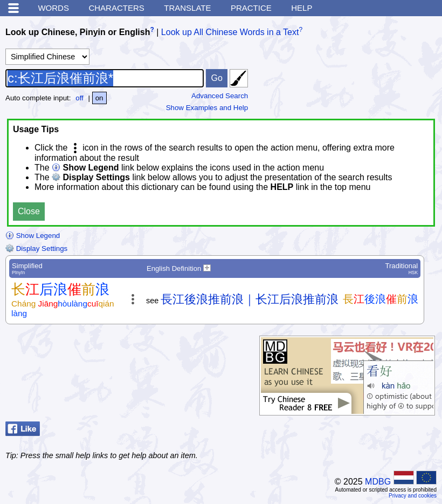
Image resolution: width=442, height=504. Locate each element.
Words (53, 8)
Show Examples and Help (207, 108)
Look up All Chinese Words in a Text (230, 32)
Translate (187, 8)
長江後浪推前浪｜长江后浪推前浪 (250, 299)
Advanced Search (220, 96)
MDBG (378, 482)
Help (302, 8)
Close (29, 211)
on (99, 98)
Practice (251, 8)
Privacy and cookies (413, 496)
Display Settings (36, 248)
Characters (116, 8)
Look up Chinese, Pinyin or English (78, 32)
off (80, 98)
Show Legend (33, 236)
